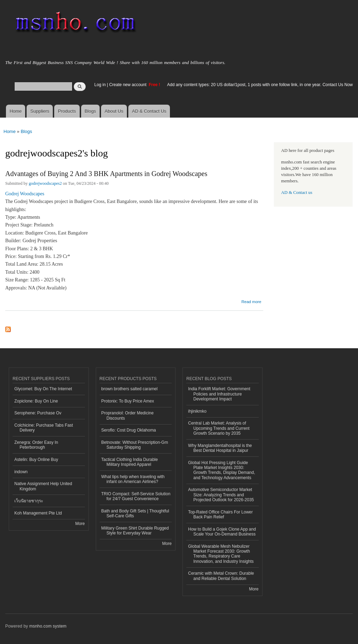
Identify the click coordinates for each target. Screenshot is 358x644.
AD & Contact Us (149, 111)
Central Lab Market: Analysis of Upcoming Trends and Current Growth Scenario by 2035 (219, 428)
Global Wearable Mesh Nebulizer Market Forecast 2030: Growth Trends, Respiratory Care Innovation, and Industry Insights (221, 554)
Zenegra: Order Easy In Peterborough (36, 445)
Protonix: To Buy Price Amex (128, 401)
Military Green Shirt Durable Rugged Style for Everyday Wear (135, 531)
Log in (100, 85)
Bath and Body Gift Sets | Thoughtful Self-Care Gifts (135, 513)
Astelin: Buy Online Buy (36, 460)
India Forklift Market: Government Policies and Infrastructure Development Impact (219, 394)
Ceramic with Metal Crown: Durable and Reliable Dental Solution (221, 576)
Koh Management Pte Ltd (38, 513)
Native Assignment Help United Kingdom (43, 486)
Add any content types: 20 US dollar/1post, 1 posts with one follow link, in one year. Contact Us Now (260, 85)
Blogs (90, 111)
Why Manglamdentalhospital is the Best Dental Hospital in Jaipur (220, 448)
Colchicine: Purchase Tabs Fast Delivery (44, 428)
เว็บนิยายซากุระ (29, 501)
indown (21, 472)
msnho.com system (48, 626)
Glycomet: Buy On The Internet (43, 389)
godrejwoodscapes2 (45, 183)
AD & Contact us (297, 192)
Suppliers (40, 111)
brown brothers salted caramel (130, 389)
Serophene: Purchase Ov (38, 413)
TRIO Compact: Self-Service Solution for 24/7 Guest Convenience (136, 496)
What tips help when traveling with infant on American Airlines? (133, 479)
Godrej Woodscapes (25, 194)
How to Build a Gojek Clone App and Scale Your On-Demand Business (222, 532)
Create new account (128, 85)
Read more (251, 301)
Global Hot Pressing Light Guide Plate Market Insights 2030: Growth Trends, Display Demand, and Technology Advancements (222, 470)
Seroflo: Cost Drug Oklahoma (129, 430)
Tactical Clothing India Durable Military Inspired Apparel (130, 462)
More (80, 524)
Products (67, 111)
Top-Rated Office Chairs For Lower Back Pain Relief (220, 514)
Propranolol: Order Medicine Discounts (128, 415)
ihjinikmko (197, 411)
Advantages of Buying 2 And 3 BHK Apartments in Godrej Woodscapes (106, 174)
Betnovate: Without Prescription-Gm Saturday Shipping (135, 445)
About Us (114, 111)
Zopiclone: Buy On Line (36, 401)
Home (16, 111)
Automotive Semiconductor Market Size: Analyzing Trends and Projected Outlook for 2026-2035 (221, 495)
